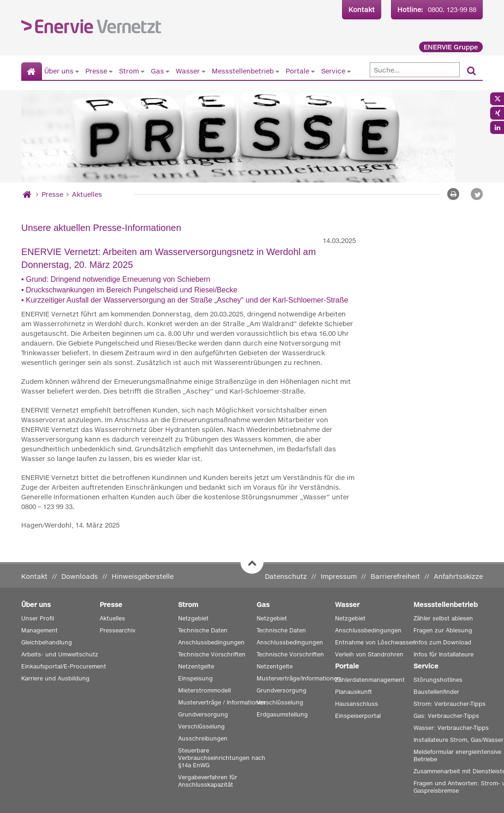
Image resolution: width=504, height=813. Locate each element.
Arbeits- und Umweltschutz (60, 654)
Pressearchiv (117, 630)
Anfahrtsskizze (458, 576)
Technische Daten (203, 630)
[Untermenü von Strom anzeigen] (143, 71)
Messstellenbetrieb (243, 71)
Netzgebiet (193, 618)
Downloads (80, 576)
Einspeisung (195, 678)
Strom (129, 71)
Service (333, 71)
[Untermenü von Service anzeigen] (349, 71)
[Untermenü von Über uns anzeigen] (77, 71)
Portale (297, 71)
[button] (477, 194)
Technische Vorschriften (212, 654)
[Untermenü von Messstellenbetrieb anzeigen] (277, 71)
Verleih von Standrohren (369, 654)
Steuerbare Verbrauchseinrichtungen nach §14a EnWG (222, 758)
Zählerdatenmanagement (370, 680)
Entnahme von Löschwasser (375, 642)
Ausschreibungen (203, 738)
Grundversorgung (203, 714)
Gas (157, 71)
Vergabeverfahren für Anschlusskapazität (208, 781)
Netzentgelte (196, 666)
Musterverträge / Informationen (222, 702)
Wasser (188, 71)
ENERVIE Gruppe (451, 47)
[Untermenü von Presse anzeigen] (111, 71)
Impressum (339, 576)
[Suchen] (471, 71)
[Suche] (415, 70)
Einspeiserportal (358, 716)
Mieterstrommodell (204, 690)
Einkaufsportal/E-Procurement (64, 666)
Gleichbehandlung (47, 642)
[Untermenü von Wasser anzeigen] (204, 71)
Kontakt (362, 9)
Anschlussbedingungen (211, 642)
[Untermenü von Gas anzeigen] (168, 71)
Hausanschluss (357, 704)
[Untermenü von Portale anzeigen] (313, 71)
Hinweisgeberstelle (143, 576)
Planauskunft (354, 692)
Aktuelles (87, 194)
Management (39, 630)
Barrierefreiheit (395, 576)
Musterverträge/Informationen (299, 678)
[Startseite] (32, 72)
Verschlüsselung (201, 726)
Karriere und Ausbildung (55, 678)
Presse (96, 71)
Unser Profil (38, 618)
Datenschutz (286, 576)
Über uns (59, 71)
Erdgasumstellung (282, 714)
